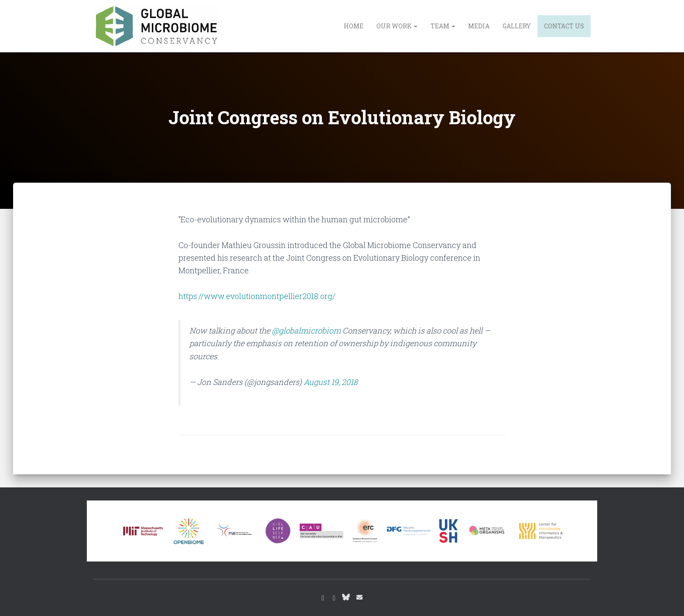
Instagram (323, 598)
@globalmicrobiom (306, 330)
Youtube (334, 598)
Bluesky (346, 596)
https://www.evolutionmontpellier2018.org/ (257, 296)
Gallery (517, 26)
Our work (397, 26)
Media (479, 26)
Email (359, 597)
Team (443, 26)
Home (354, 26)
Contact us (564, 26)
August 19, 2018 (331, 382)
